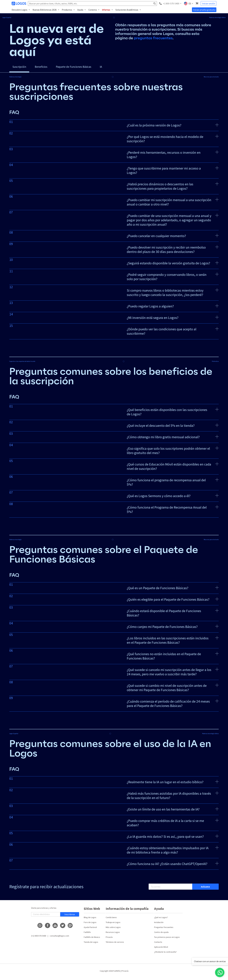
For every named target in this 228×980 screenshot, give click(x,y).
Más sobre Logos (113, 929)
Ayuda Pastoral (90, 929)
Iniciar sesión (209, 3)
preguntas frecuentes (153, 38)
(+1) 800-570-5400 (39, 938)
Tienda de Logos (91, 944)
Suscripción (21, 68)
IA (118, 68)
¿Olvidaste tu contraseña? (165, 954)
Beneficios (47, 68)
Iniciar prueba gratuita (204, 10)
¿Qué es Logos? (161, 919)
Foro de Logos (90, 924)
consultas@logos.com (59, 938)
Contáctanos (111, 919)
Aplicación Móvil (161, 949)
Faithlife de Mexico (92, 939)
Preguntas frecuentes (164, 929)
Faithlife (87, 934)
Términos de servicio (115, 944)
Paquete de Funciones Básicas (86, 68)
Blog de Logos (90, 919)
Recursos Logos (113, 934)
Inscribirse (70, 916)
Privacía (109, 939)
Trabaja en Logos (113, 924)
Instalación (159, 924)
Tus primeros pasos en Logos (167, 939)
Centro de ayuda (161, 934)
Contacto (158, 944)
